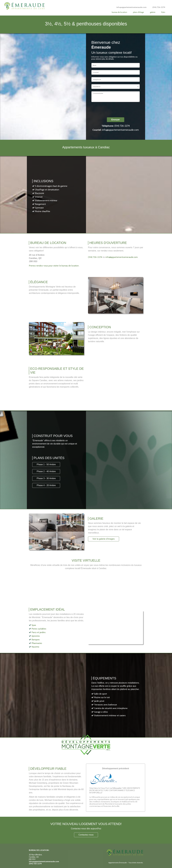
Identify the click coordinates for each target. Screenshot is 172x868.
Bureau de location (119, 12)
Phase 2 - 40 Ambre (46, 471)
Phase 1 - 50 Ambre (46, 464)
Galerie (153, 12)
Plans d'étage (138, 12)
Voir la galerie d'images (104, 539)
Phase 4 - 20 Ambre (46, 485)
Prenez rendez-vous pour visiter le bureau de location (54, 266)
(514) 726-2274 (122, 126)
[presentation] (112, 110)
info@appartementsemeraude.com (120, 130)
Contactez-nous (86, 835)
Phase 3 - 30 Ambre (46, 478)
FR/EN (163, 12)
